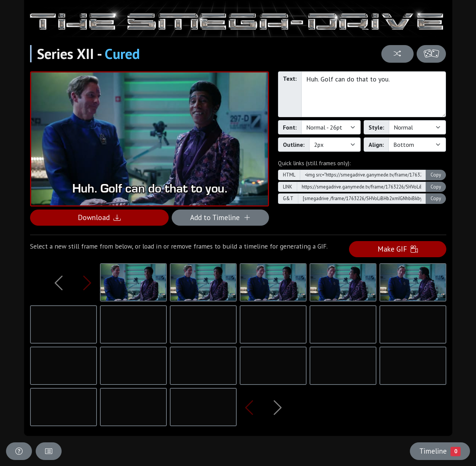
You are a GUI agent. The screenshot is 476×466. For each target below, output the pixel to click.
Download (99, 217)
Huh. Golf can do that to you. (374, 94)
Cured (122, 54)
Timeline (440, 451)
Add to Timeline (220, 217)
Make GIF (398, 249)
